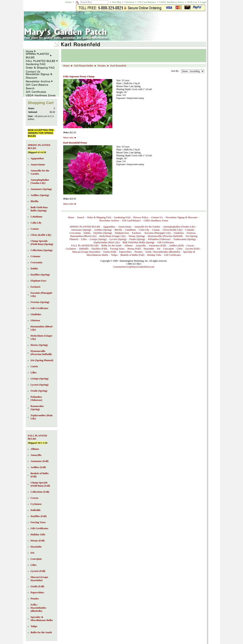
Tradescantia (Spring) (184, 239)
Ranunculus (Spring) (37, 408)
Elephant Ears (122, 233)
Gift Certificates (165, 242)
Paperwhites (126, 252)
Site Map (117, 2)
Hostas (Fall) (134, 249)
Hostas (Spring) (137, 236)
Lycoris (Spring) (118, 239)
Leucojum (169, 249)
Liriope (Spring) (98, 239)
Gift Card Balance (147, 2)
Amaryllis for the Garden (147, 227)
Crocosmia (75, 233)
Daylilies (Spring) (103, 233)
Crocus (190, 245)
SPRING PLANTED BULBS (85, 227)
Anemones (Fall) (157, 245)
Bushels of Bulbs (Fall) (132, 255)
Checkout (129, 2)
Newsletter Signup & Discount (181, 217)
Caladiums (130, 230)
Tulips (114, 255)
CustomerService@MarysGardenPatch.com (134, 267)
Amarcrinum (125, 227)
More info (70, 138)
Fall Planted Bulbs (84, 66)
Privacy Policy (141, 217)
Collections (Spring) (41, 250)
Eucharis (137, 233)
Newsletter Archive (109, 220)
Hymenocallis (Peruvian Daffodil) (165, 236)
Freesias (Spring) (40, 302)
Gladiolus (179, 233)
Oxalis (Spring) (137, 239)
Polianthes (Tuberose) (159, 239)
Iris (159, 249)
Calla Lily (144, 230)
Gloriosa (191, 233)
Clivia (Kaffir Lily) (173, 230)
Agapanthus (109, 227)
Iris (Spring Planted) (42, 360)
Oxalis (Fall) (110, 252)
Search (81, 217)
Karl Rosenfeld (118, 66)
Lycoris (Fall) (192, 249)
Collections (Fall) (40, 492)
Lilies (84, 239)
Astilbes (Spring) (103, 230)
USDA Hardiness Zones (171, 2)
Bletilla (118, 230)
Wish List (192, 2)
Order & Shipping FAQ (99, 217)
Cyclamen (71, 249)
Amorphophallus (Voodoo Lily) (179, 227)
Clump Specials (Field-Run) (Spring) (42, 242)
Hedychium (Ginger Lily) (113, 236)
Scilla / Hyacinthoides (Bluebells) (163, 252)
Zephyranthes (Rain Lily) (107, 242)
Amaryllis (141, 245)
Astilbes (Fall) (176, 245)
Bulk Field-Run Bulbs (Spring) (138, 242)
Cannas (156, 230)
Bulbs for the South (111, 245)
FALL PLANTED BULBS (85, 245)
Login (203, 2)
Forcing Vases (117, 249)
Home (69, 2)
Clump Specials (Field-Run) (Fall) (40, 484)
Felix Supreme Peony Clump (79, 76)
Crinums (190, 230)
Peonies (102, 66)
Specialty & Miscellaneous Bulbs (42, 619)
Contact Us (157, 217)
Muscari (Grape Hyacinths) (86, 252)
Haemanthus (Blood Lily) (83, 236)
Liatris (34, 366)
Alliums (128, 245)
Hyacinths (149, 249)
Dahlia (87, 233)
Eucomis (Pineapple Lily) (158, 233)
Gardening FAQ (122, 217)
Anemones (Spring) (81, 230)
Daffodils (84, 249)
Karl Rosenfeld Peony (75, 143)
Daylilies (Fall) (99, 249)
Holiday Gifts (154, 255)
